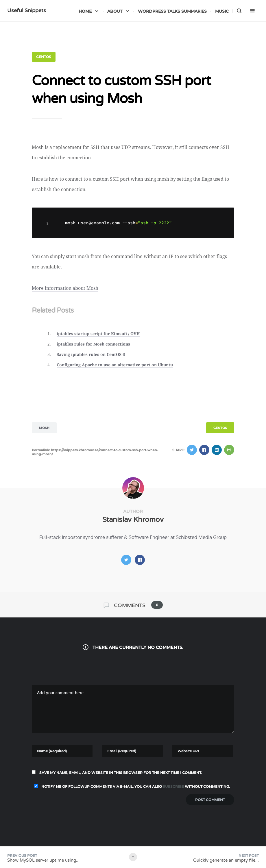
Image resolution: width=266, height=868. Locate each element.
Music (222, 11)
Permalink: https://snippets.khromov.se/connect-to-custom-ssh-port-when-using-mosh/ (95, 452)
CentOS (44, 57)
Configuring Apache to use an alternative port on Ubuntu (115, 365)
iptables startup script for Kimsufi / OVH (98, 334)
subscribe (173, 786)
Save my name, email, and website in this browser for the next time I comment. (121, 773)
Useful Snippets (27, 10)
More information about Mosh (65, 288)
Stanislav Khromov (133, 520)
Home (89, 11)
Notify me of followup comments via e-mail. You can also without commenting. (131, 786)
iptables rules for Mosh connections (93, 344)
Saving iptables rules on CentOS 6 (91, 354)
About (118, 11)
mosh (44, 428)
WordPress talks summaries (172, 11)
